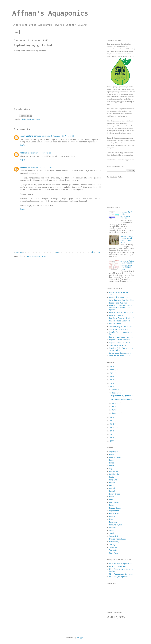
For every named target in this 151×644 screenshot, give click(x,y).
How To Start (115, 324)
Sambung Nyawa (116, 525)
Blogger (80, 637)
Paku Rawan (114, 502)
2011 (112, 434)
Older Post (96, 252)
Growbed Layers (116, 315)
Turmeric (113, 550)
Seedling (31, 119)
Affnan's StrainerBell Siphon (119, 293)
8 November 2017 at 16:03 (63, 136)
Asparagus (114, 452)
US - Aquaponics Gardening (121, 574)
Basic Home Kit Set (118, 303)
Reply (23, 145)
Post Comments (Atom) (37, 256)
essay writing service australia (35, 136)
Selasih (113, 528)
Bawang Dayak (115, 457)
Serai (112, 533)
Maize (112, 497)
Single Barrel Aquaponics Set (121, 333)
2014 (112, 424)
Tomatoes (113, 547)
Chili (24, 119)
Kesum (112, 485)
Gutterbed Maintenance (121, 399)
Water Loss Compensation (120, 353)
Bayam (112, 460)
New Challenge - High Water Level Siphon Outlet (127, 239)
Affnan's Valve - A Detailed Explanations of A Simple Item (127, 265)
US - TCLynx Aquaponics (120, 577)
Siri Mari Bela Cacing (119, 345)
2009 (112, 441)
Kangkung (113, 480)
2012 (112, 431)
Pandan (112, 505)
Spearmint (114, 536)
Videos (38, 119)
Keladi (112, 483)
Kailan (112, 477)
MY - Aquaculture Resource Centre (121, 570)
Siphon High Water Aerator (121, 337)
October (116, 393)
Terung (112, 544)
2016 (112, 417)
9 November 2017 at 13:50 (40, 153)
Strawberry (114, 542)
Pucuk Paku (114, 513)
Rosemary (113, 522)
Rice (111, 519)
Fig (111, 468)
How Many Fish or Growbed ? (122, 318)
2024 (112, 370)
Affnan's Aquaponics (50, 13)
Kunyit (112, 491)
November (116, 389)
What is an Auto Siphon (120, 356)
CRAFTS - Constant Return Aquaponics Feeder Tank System (121, 308)
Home (16, 32)
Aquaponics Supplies (118, 297)
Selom (112, 530)
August (115, 403)
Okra (111, 499)
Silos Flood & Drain (118, 329)
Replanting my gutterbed (122, 396)
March (115, 410)
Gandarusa (114, 471)
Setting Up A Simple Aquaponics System (126, 215)
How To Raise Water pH (119, 321)
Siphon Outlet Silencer (120, 342)
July (114, 406)
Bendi (112, 463)
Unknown (24, 153)
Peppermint (114, 511)
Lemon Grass (115, 494)
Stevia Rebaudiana (117, 539)
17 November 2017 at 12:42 (40, 167)
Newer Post (19, 252)
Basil (112, 454)
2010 (112, 438)
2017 (112, 386)
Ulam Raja (114, 553)
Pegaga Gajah (115, 508)
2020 (112, 376)
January (116, 413)
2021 (112, 373)
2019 (112, 380)
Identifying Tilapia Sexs (121, 326)
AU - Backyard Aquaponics (121, 563)
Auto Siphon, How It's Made (122, 300)
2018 (112, 383)
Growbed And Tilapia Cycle (121, 312)
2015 (112, 421)
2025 (112, 366)
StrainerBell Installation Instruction (121, 349)
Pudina (112, 516)
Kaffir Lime (115, 474)
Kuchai (112, 488)
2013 (112, 427)
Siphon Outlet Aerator (119, 340)
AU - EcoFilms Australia (120, 566)
